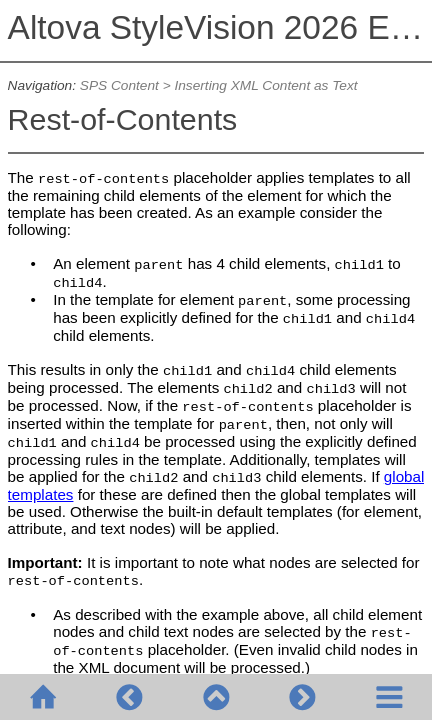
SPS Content (119, 85)
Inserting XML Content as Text (265, 85)
